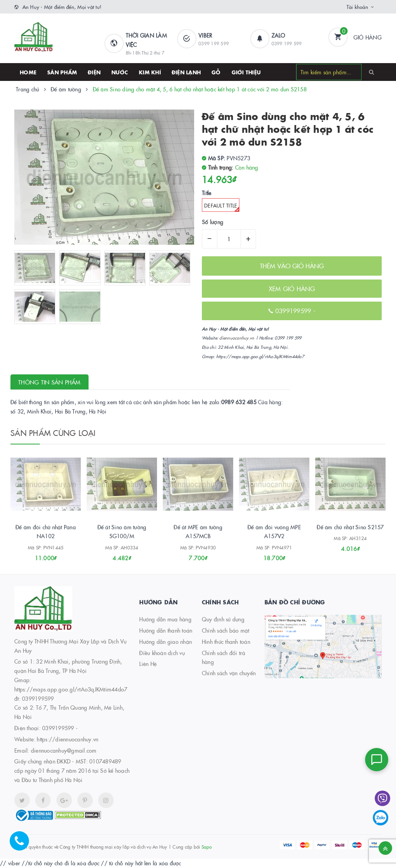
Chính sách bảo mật (226, 630)
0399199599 (58, 728)
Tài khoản (357, 7)
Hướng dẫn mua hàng (165, 619)
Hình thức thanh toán (226, 642)
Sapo (207, 847)
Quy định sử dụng (223, 619)
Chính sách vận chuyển (229, 673)
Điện (94, 72)
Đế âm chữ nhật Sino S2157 (350, 527)
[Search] (371, 72)
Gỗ (216, 72)
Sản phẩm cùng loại (53, 432)
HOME (28, 72)
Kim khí (150, 72)
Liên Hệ (148, 664)
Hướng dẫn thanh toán (166, 630)
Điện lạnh (186, 72)
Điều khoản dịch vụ (162, 653)
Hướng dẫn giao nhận (166, 642)
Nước (120, 72)
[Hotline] (23, 845)
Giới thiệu (246, 72)
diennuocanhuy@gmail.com (64, 750)
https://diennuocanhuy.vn (67, 739)
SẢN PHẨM (62, 72)
